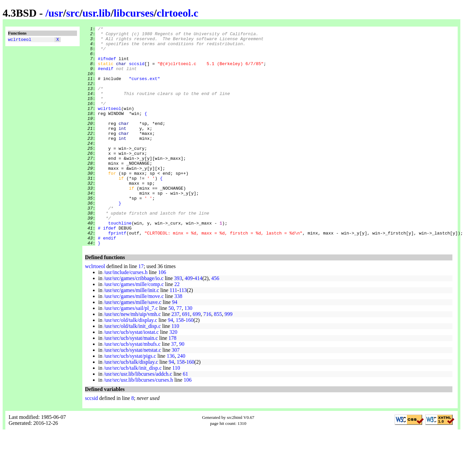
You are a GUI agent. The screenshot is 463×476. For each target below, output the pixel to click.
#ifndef (107, 65)
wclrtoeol (20, 40)
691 (186, 358)
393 (178, 322)
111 (173, 334)
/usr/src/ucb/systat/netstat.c (132, 394)
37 (174, 388)
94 (175, 346)
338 (178, 340)
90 (182, 388)
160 (190, 364)
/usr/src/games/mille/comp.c (134, 328)
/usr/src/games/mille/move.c (134, 340)
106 (162, 316)
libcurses (134, 13)
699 (196, 358)
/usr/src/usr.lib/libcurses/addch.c (138, 418)
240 (181, 400)
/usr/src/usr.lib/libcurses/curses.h (138, 424)
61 (186, 418)
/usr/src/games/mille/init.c (131, 334)
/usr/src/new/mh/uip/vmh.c (132, 358)
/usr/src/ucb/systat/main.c (131, 382)
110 (175, 370)
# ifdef (107, 269)
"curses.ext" (144, 89)
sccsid (137, 71)
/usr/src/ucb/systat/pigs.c (130, 400)
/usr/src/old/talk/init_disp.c (132, 370)
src (73, 13)
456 (215, 322)
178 (173, 382)
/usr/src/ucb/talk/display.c (131, 406)
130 (189, 352)
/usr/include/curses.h (125, 316)
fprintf (117, 275)
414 (198, 322)
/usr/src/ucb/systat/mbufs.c (132, 388)
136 (171, 400)
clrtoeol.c (177, 13)
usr (56, 13)
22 (177, 328)
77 (179, 352)
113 (183, 334)
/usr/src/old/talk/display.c (130, 364)
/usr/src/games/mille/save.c (132, 346)
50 (171, 352)
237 (175, 358)
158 (180, 364)
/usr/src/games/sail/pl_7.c (131, 352)
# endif (107, 281)
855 (218, 358)
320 (173, 376)
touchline (120, 263)
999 (228, 358)
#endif (106, 77)
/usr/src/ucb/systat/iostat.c (131, 376)
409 (189, 322)
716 (207, 358)
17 (141, 310)
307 (176, 394)
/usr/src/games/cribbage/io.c (133, 322)
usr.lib (96, 13)
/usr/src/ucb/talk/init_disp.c (133, 412)
